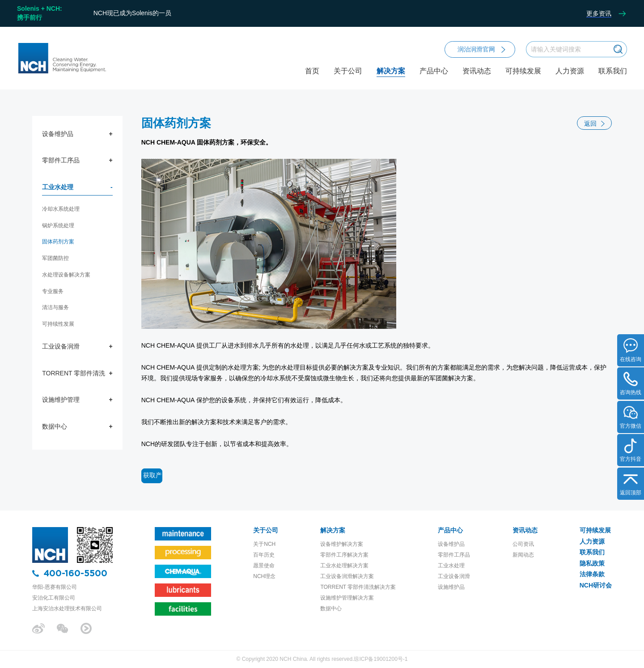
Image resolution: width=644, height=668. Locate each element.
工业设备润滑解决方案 (347, 576)
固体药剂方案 (58, 242)
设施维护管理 (61, 400)
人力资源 (570, 71)
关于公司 (348, 79)
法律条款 (592, 574)
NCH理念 (264, 576)
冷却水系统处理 (61, 209)
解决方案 (391, 79)
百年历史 (264, 555)
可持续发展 (523, 71)
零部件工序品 (61, 160)
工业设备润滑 (61, 346)
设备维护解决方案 (342, 544)
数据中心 (55, 426)
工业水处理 (58, 187)
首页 (312, 71)
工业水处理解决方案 (344, 566)
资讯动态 (477, 79)
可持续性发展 (58, 324)
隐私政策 (592, 563)
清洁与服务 (55, 307)
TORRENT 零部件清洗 (74, 373)
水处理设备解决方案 (66, 275)
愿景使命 (264, 566)
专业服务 (53, 291)
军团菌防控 (55, 258)
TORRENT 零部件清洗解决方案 (358, 587)
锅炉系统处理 (58, 226)
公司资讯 (523, 544)
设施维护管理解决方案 (347, 598)
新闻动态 (523, 555)
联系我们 (613, 71)
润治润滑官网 (481, 49)
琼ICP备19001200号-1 (381, 659)
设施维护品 (451, 587)
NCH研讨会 (596, 585)
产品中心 (434, 79)
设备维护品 (58, 134)
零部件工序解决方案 (344, 555)
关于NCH (264, 544)
